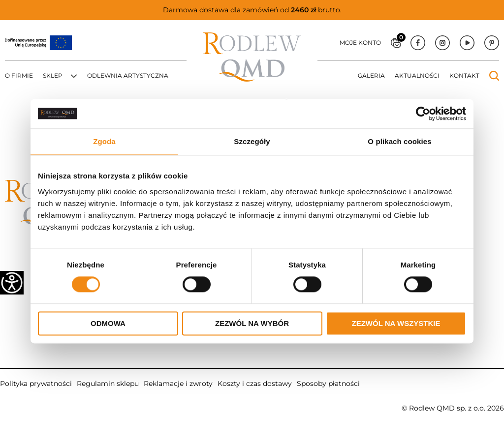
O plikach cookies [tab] (399, 141)
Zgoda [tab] (104, 141)
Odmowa (108, 323)
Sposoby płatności (328, 383)
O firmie (19, 75)
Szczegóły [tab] (252, 141)
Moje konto (360, 43)
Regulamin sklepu (108, 383)
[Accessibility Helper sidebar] (12, 283)
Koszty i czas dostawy (255, 383)
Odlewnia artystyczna (128, 75)
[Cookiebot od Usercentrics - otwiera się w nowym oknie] (423, 114)
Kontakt (464, 75)
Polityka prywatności (36, 383)
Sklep (53, 75)
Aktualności (417, 75)
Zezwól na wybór (252, 323)
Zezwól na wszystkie (396, 323)
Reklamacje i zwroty (178, 383)
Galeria (371, 75)
